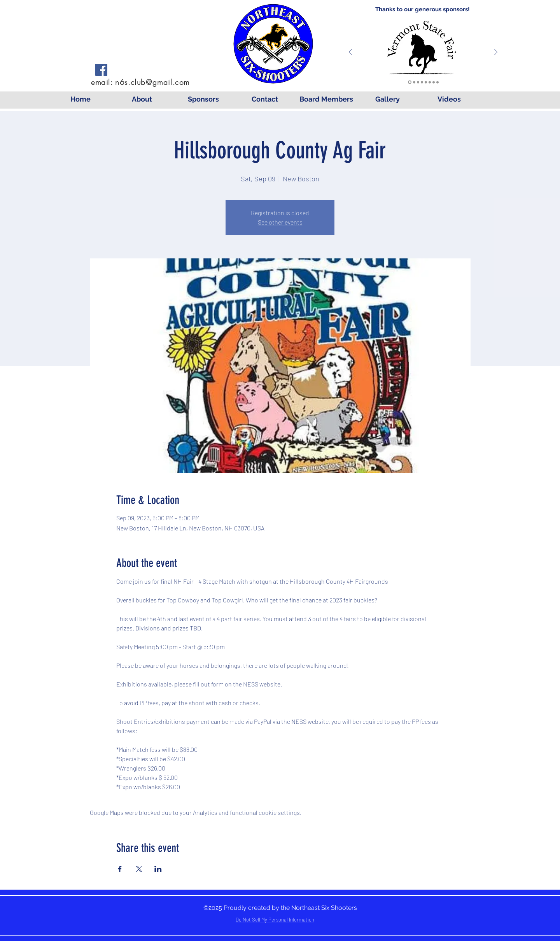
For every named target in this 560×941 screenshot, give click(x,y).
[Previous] (350, 53)
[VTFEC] (410, 82)
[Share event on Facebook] (120, 869)
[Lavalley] (414, 82)
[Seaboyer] (418, 82)
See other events (280, 222)
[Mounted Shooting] (430, 82)
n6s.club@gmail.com (152, 82)
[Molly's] (437, 82)
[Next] (496, 53)
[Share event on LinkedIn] (158, 869)
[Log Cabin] (434, 82)
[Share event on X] (139, 869)
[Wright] (422, 82)
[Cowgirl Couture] (426, 82)
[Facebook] (101, 70)
